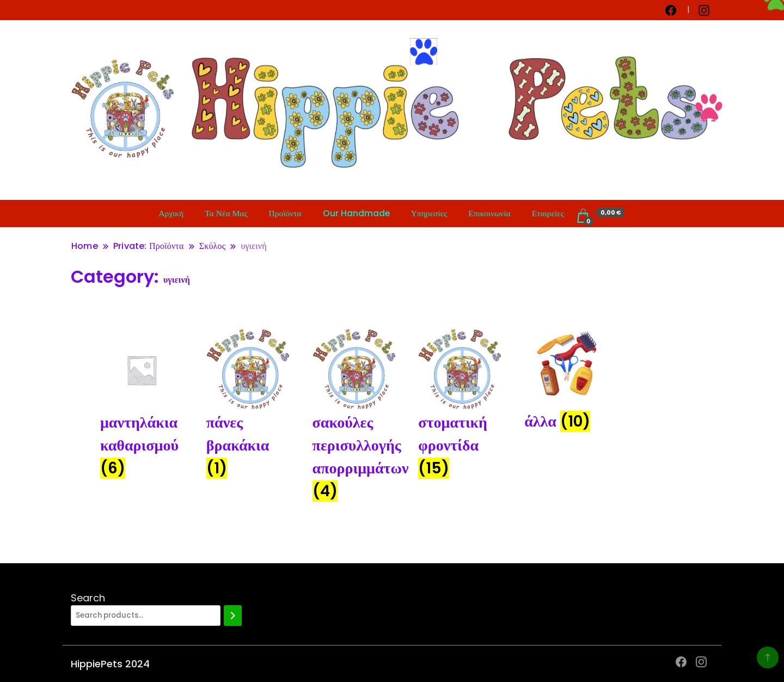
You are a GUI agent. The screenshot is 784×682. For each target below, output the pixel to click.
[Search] (233, 616)
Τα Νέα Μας (226, 213)
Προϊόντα (285, 213)
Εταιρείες (548, 213)
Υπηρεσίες (429, 213)
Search (88, 598)
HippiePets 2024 (110, 664)
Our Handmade (356, 213)
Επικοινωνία (489, 213)
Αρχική (171, 213)
